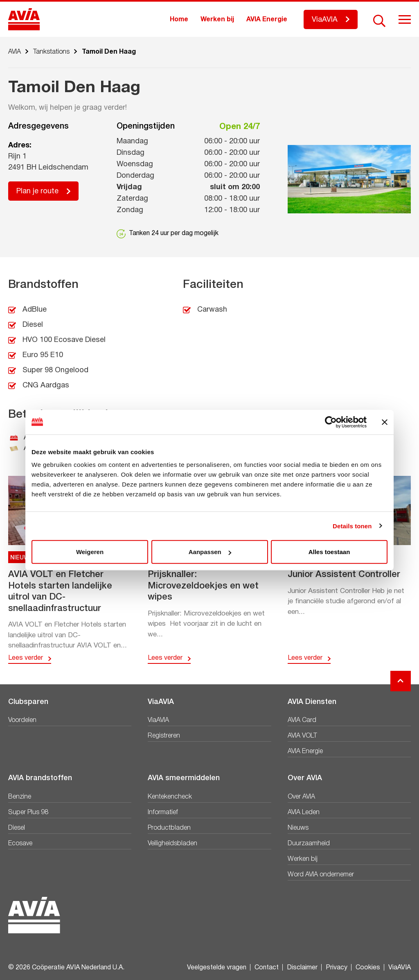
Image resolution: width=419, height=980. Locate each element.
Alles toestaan (329, 552)
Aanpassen (210, 552)
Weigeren (90, 552)
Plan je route (37, 191)
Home (179, 20)
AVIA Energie (267, 20)
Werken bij (217, 20)
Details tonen (352, 526)
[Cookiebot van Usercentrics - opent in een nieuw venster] (331, 422)
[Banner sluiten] (385, 422)
